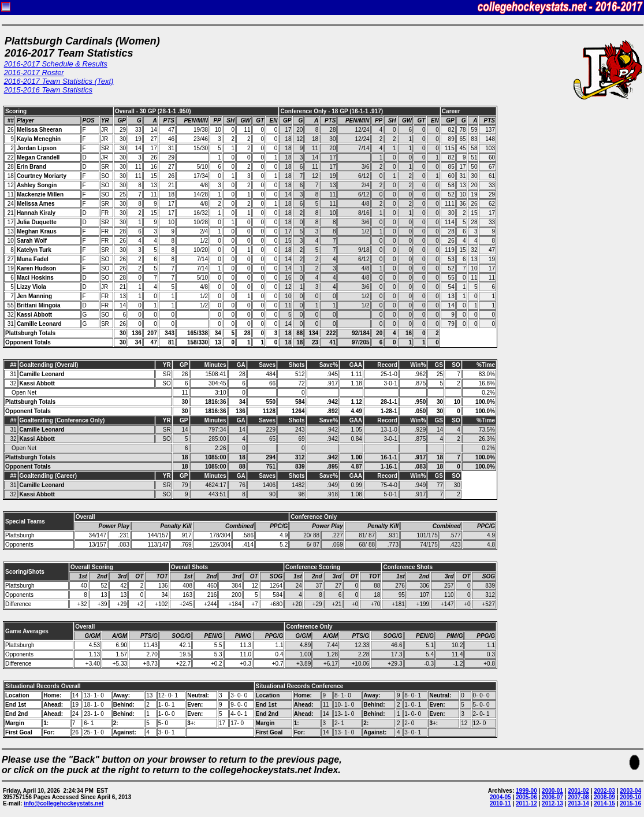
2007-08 (578, 797)
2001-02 (578, 791)
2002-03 (604, 791)
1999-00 (526, 791)
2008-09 (604, 797)
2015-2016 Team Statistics (48, 90)
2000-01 (552, 791)
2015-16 (630, 803)
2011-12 (526, 803)
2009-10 (630, 797)
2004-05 (500, 797)
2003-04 (630, 791)
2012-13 (552, 803)
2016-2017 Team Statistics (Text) (59, 81)
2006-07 (552, 797)
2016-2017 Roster (34, 73)
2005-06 (526, 797)
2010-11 (500, 803)
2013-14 (578, 803)
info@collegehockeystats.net (64, 803)
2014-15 (604, 803)
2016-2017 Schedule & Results (56, 64)
